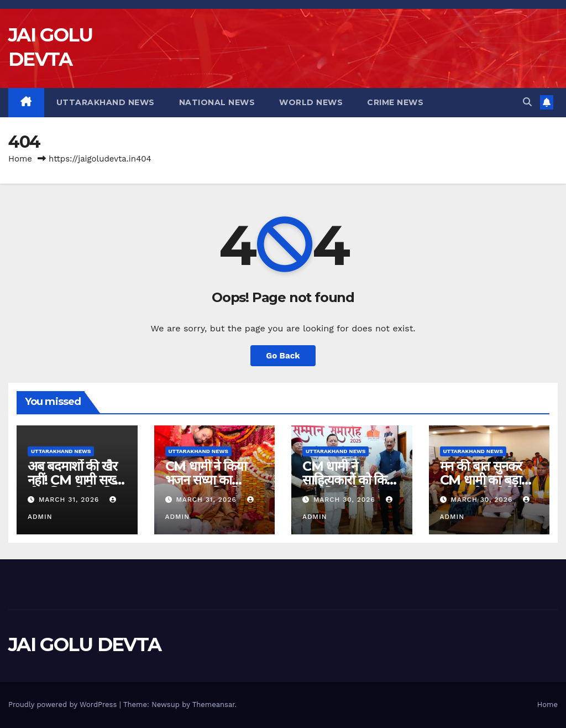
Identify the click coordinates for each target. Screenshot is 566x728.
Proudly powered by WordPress (64, 704)
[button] (527, 102)
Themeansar (214, 704)
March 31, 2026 (70, 500)
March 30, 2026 (346, 500)
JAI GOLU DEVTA (85, 644)
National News (217, 102)
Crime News (395, 102)
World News (311, 102)
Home (20, 159)
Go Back (283, 356)
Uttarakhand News (106, 102)
